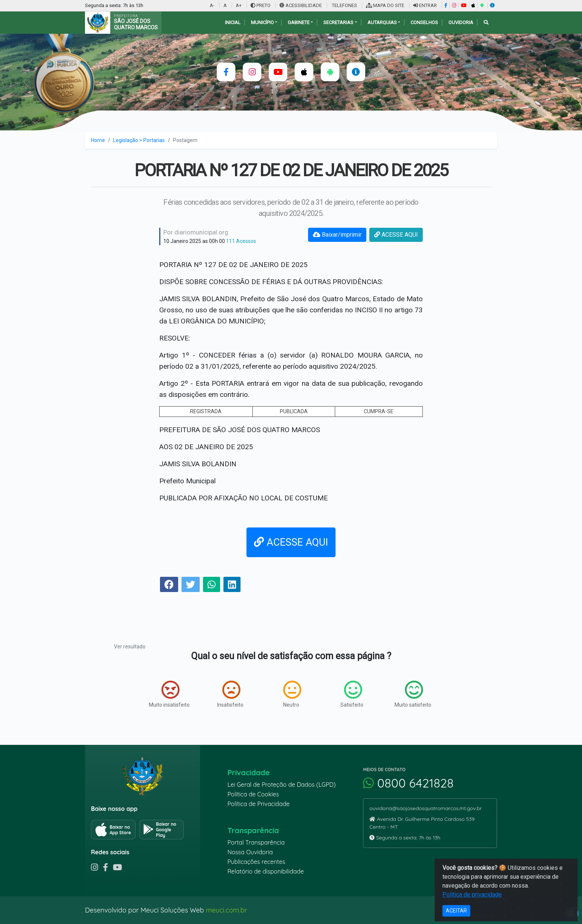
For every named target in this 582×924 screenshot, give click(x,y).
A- (212, 5)
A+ (239, 5)
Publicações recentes (256, 862)
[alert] (571, 913)
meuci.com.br (226, 910)
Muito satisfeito (413, 694)
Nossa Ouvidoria (250, 852)
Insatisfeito (230, 694)
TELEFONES (344, 5)
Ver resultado (130, 647)
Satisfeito (352, 694)
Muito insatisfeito (169, 694)
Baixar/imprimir (337, 235)
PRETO (261, 5)
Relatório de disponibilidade (266, 871)
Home (98, 140)
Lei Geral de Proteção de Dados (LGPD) (282, 785)
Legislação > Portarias (139, 140)
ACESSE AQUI (396, 235)
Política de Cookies (253, 794)
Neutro (292, 694)
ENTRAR (425, 5)
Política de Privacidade (259, 804)
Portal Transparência (256, 842)
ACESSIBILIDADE (301, 5)
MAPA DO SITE (385, 5)
